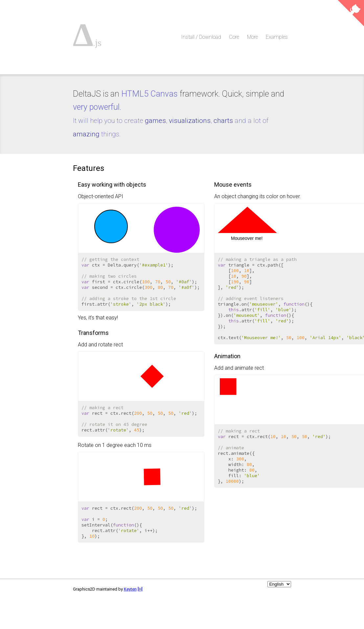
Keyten (130, 589)
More (252, 37)
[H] (140, 589)
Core (234, 37)
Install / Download (201, 37)
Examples (277, 37)
